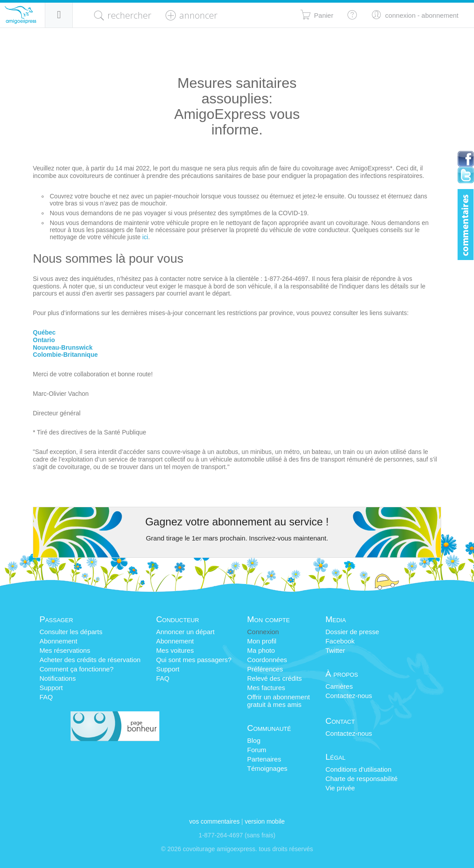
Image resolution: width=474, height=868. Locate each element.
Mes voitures (175, 650)
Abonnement (58, 641)
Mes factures (266, 688)
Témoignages (267, 768)
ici (145, 237)
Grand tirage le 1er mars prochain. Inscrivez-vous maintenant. (237, 538)
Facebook (340, 641)
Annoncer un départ (186, 632)
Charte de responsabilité (361, 779)
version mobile (265, 821)
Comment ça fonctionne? (77, 669)
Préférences (265, 669)
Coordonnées (267, 660)
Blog (254, 740)
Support (51, 688)
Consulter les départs (71, 632)
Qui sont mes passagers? (194, 660)
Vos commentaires (214, 821)
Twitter (335, 650)
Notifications (58, 678)
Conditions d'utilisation (358, 769)
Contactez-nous (349, 696)
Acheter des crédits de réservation (90, 660)
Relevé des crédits (275, 678)
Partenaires (264, 759)
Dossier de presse (352, 632)
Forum (257, 750)
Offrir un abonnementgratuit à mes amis (278, 701)
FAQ (46, 697)
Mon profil (262, 641)
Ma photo (261, 650)
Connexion (263, 632)
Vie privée (340, 788)
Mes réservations (65, 650)
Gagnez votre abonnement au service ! (237, 522)
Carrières (339, 686)
